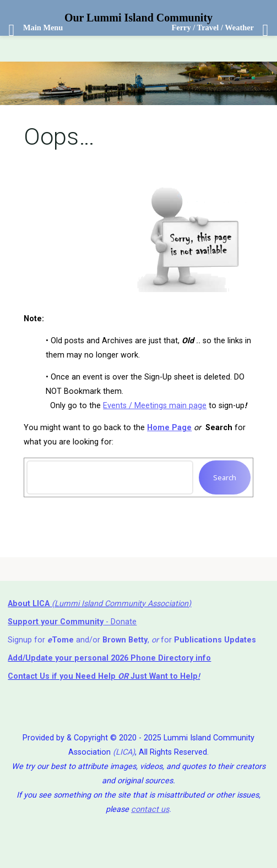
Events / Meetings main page (155, 406)
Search (225, 477)
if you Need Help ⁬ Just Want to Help (103, 676)
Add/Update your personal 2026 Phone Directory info (109, 658)
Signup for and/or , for (132, 640)
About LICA (30, 604)
